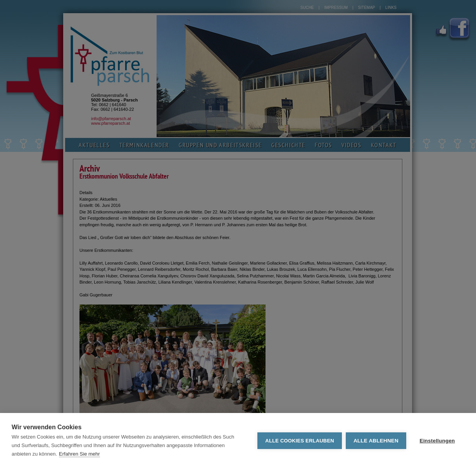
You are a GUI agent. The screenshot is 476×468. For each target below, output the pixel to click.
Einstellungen (437, 441)
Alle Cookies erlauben (300, 441)
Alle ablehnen (376, 441)
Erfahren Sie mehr (79, 454)
